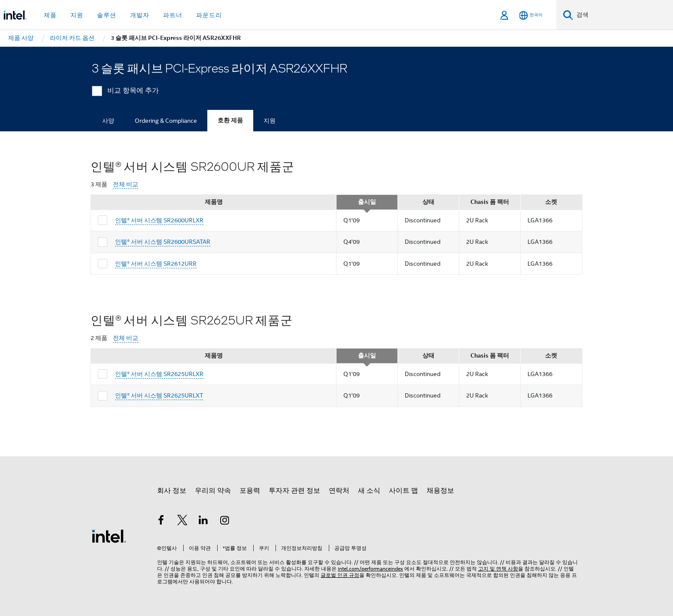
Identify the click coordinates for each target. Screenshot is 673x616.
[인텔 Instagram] (225, 522)
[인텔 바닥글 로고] (109, 536)
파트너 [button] (173, 15)
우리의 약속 (213, 491)
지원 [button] (77, 15)
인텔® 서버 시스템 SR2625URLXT (159, 395)
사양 (108, 121)
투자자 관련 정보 (294, 491)
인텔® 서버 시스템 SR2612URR (156, 264)
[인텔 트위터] (182, 522)
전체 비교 (126, 184)
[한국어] (531, 15)
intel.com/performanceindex (370, 569)
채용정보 (440, 491)
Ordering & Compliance (166, 121)
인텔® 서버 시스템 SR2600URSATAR (163, 242)
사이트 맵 (403, 491)
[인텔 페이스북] (161, 522)
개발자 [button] (140, 15)
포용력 (250, 491)
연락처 (339, 491)
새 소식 (369, 491)
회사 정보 (172, 491)
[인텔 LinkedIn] (203, 522)
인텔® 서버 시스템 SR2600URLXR (159, 220)
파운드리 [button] (209, 15)
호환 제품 (230, 120)
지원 (270, 121)
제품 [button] (50, 15)
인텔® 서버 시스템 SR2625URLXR (159, 374)
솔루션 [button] (107, 15)
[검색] (568, 15)
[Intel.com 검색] (623, 15)
